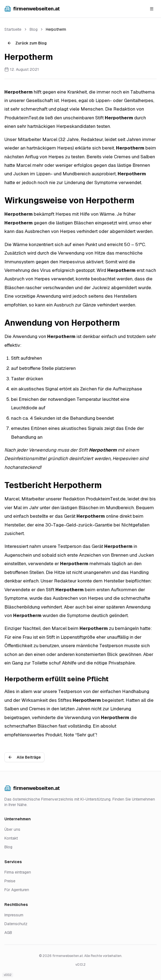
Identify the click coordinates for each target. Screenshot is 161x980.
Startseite (13, 29)
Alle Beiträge (24, 757)
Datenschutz (16, 924)
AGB (8, 933)
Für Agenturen (17, 890)
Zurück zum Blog (27, 43)
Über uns (12, 829)
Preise (10, 881)
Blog (34, 29)
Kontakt (11, 838)
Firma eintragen (18, 872)
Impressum (14, 915)
